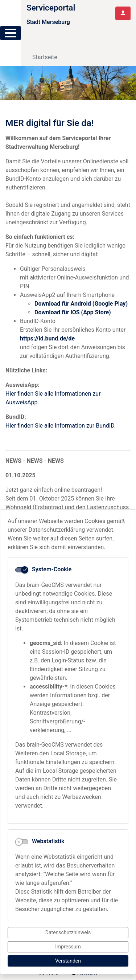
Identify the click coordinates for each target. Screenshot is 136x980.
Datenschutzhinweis (68, 932)
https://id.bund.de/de (47, 338)
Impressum (68, 947)
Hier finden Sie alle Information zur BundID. (61, 426)
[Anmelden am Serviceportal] (123, 13)
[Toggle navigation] (42, 38)
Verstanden (68, 961)
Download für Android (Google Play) (81, 304)
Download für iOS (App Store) (73, 312)
